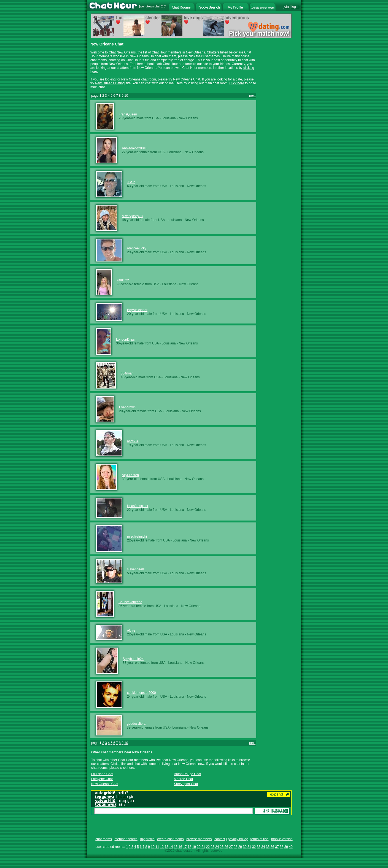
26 (226, 847)
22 (208, 847)
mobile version (282, 839)
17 (185, 847)
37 (277, 847)
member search (126, 839)
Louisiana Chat (102, 774)
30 (245, 847)
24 (217, 847)
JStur (131, 182)
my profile (147, 839)
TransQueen (128, 114)
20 (199, 847)
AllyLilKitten (130, 475)
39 (286, 847)
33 (258, 847)
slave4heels (136, 569)
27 (231, 847)
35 (268, 847)
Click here (237, 83)
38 (281, 847)
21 (203, 847)
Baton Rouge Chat (188, 774)
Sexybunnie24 (133, 659)
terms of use (259, 839)
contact (220, 839)
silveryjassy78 (132, 216)
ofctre (131, 630)
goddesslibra (136, 724)
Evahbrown (127, 407)
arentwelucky (137, 248)
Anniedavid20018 (135, 148)
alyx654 (133, 441)
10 (126, 96)
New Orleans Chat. (187, 79)
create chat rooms (170, 839)
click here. (128, 768)
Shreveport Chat (186, 784)
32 (254, 847)
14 (171, 847)
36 (272, 847)
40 (291, 847)
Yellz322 (123, 280)
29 (240, 847)
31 (249, 847)
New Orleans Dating (110, 83)
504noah (127, 373)
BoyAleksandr (137, 310)
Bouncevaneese (130, 602)
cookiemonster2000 (142, 693)
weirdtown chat (150, 6)
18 (189, 847)
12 (162, 847)
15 (176, 847)
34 (263, 847)
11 (157, 847)
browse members (199, 839)
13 (166, 847)
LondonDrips (125, 339)
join (286, 7)
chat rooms (103, 839)
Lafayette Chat (102, 779)
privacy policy (238, 839)
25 (222, 847)
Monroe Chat (183, 779)
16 (180, 847)
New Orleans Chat (105, 784)
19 (194, 847)
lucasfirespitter (138, 506)
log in (296, 7)
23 (212, 847)
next (252, 96)
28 (235, 847)
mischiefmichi (137, 537)
